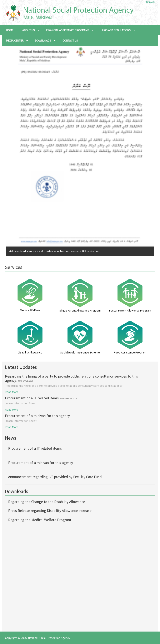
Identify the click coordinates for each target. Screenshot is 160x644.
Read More (12, 392)
